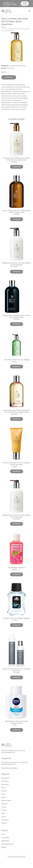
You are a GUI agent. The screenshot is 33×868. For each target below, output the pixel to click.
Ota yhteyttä (5, 838)
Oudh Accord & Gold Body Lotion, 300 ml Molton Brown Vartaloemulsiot (16, 159)
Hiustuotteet (5, 784)
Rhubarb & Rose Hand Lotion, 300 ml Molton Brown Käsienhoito (17, 264)
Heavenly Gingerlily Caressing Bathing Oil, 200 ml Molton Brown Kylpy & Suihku (16, 411)
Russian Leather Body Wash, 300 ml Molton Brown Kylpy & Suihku (16, 316)
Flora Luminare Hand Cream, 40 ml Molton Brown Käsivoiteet (17, 464)
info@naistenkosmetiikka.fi (10, 768)
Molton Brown (21, 66)
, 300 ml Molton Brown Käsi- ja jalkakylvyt (17, 360)
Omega (4, 807)
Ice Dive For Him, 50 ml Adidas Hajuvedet (16, 618)
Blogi (3, 834)
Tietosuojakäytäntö (7, 844)
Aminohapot (5, 781)
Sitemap (4, 847)
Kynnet (3, 797)
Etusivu (3, 27)
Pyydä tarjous (25, 3)
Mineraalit (4, 804)
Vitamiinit (4, 823)
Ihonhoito (4, 791)
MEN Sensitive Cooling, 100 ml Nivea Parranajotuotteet (16, 722)
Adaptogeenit (6, 778)
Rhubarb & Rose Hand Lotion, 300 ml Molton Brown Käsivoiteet (17, 516)
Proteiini (4, 810)
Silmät (3, 813)
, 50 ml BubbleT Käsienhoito (16, 568)
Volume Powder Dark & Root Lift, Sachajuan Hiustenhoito (16, 670)
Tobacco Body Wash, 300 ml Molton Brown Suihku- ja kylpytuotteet (16, 211)
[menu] (30, 11)
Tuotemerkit (13, 66)
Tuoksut (4, 817)
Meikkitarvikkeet (6, 800)
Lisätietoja (9, 77)
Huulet (3, 788)
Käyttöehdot (5, 841)
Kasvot (4, 794)
